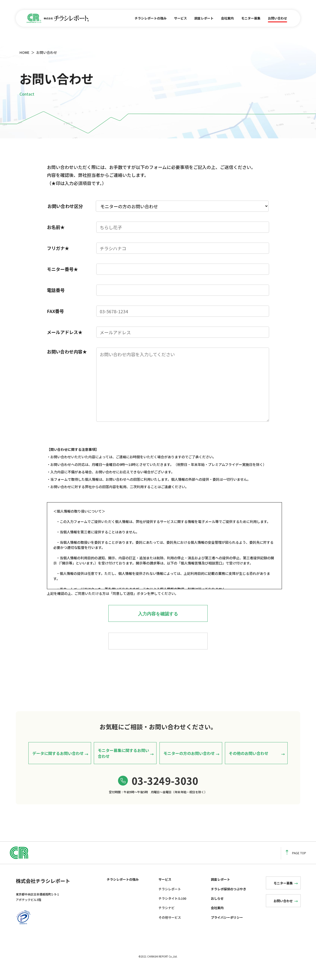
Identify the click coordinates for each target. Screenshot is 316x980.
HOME (24, 52)
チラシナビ (167, 917)
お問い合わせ (277, 18)
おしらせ (217, 907)
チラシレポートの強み (151, 18)
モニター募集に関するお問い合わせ (123, 762)
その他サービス (170, 927)
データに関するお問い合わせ (58, 762)
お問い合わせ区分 (65, 206)
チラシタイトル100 (172, 907)
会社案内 (227, 18)
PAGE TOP (296, 862)
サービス (180, 18)
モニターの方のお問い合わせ (189, 762)
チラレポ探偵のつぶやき (228, 898)
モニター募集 (251, 18)
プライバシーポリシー (227, 927)
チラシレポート (170, 898)
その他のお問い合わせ (249, 762)
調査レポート (204, 18)
